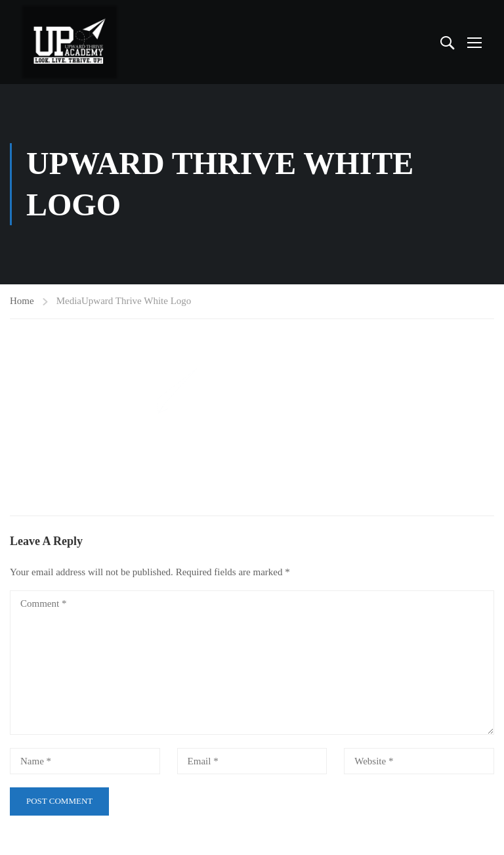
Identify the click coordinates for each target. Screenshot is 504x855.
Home (22, 301)
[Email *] (252, 761)
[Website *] (419, 761)
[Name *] (85, 761)
